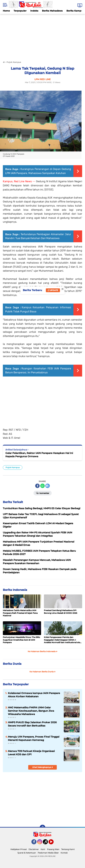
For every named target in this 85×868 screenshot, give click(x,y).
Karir (43, 849)
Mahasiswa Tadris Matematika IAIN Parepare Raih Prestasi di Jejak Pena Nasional (20, 613)
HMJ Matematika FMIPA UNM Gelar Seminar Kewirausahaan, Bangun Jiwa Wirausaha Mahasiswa (31, 711)
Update (53, 290)
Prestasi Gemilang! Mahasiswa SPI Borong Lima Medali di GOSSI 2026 (61, 612)
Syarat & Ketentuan (27, 853)
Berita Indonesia (15, 590)
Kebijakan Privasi (19, 849)
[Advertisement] (43, 36)
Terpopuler (20, 11)
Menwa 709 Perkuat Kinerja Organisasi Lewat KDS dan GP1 (31, 753)
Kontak (64, 853)
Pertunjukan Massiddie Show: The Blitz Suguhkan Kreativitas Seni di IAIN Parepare (21, 640)
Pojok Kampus (13, 467)
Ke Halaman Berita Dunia (43, 672)
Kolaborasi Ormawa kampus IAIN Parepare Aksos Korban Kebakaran (34, 695)
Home (6, 11)
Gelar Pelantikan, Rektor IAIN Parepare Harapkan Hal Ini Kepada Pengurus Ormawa (39, 455)
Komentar (43, 493)
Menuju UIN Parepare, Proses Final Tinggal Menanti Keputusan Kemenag (34, 738)
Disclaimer (34, 849)
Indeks (34, 11)
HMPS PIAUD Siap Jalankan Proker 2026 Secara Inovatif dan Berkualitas (32, 724)
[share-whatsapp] (43, 486)
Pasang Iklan (53, 849)
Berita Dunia (12, 664)
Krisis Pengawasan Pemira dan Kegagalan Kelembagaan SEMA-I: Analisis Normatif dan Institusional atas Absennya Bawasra (62, 640)
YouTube (53, 843)
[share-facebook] (37, 486)
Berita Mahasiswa (52, 11)
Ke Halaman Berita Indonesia (43, 651)
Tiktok (46, 843)
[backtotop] (43, 828)
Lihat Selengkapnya (43, 767)
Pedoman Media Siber (48, 853)
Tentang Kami (68, 849)
